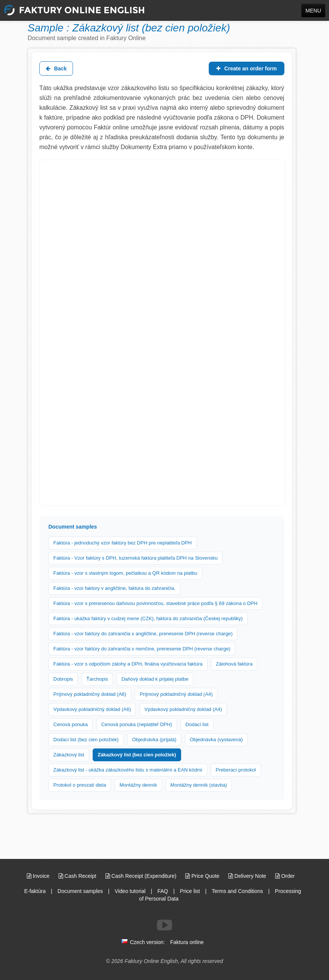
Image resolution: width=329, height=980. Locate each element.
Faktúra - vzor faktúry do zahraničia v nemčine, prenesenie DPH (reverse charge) (142, 649)
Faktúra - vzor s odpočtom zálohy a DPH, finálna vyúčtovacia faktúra (128, 664)
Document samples (80, 891)
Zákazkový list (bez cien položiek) (137, 755)
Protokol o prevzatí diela (80, 785)
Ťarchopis (97, 679)
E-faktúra (35, 891)
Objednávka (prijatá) (154, 740)
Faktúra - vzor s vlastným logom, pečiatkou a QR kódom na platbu (125, 573)
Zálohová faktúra (234, 664)
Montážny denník (138, 785)
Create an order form (246, 68)
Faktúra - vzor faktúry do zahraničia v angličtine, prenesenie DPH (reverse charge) (143, 634)
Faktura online (187, 942)
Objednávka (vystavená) (216, 740)
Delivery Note (248, 876)
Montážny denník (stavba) (199, 785)
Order (285, 876)
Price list (190, 891)
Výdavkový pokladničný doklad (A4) (183, 709)
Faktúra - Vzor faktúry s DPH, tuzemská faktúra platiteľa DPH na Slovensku (135, 558)
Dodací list (197, 724)
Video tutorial (130, 891)
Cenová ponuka (71, 724)
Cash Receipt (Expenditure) (142, 876)
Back (56, 68)
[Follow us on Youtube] (164, 925)
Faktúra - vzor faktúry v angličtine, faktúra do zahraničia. (114, 588)
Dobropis (63, 679)
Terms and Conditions (237, 891)
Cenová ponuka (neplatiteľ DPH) (137, 724)
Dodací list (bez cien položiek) (86, 740)
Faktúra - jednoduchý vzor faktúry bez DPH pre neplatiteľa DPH (123, 543)
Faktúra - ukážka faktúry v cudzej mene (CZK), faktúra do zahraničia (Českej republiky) (148, 618)
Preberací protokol (236, 770)
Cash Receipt (78, 876)
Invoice (39, 876)
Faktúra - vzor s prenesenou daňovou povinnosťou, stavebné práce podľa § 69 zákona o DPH (155, 603)
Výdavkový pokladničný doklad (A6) (92, 709)
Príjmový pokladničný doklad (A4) (176, 694)
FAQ (163, 891)
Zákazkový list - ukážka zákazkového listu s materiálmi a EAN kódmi (128, 770)
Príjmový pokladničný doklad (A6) (90, 694)
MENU (313, 11)
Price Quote (203, 876)
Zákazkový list (69, 755)
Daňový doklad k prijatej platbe (155, 679)
